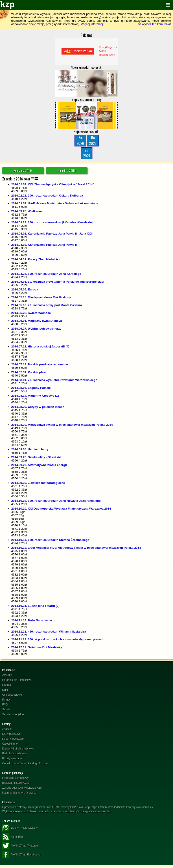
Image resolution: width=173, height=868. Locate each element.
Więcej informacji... (93, 24)
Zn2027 (87, 153)
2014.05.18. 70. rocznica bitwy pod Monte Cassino (47, 305)
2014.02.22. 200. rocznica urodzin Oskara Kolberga (47, 196)
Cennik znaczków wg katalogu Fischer (25, 763)
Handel (7, 685)
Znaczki (7, 729)
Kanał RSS (13, 837)
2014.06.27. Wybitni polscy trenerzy (36, 329)
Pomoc (6, 700)
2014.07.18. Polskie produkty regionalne (40, 364)
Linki (5, 690)
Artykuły (7, 675)
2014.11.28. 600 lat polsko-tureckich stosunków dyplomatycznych (58, 639)
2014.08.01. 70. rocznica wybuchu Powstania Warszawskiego (54, 380)
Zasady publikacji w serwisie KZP (22, 788)
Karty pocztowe (11, 734)
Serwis (6, 709)
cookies (132, 17)
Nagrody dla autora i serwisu (19, 793)
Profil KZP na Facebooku (21, 855)
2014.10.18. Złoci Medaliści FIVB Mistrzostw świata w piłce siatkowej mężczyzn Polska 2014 (76, 548)
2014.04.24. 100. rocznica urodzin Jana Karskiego (46, 274)
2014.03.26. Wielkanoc (27, 211)
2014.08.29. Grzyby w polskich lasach (38, 407)
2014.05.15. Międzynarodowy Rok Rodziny (41, 297)
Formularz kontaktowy (15, 778)
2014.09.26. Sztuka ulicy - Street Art (36, 457)
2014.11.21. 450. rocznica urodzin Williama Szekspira (49, 632)
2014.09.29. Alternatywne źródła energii (39, 465)
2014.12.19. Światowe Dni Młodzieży (37, 647)
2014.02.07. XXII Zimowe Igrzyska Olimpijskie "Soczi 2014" (53, 184)
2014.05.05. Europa (25, 289)
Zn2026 (80, 141)
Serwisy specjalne (13, 714)
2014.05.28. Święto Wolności (31, 313)
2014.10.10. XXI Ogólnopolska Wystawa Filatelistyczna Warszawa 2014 (61, 509)
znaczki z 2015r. (67, 170)
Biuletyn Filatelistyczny (16, 783)
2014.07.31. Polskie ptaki (29, 372)
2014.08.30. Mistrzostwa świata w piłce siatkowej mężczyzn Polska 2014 (62, 425)
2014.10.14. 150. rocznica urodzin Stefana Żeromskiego (50, 540)
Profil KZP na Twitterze (20, 846)
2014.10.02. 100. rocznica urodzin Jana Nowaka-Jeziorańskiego (56, 501)
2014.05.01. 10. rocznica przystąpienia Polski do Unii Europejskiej (58, 282)
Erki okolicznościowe (15, 754)
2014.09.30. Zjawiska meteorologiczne (38, 483)
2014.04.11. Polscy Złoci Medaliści (35, 259)
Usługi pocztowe (12, 695)
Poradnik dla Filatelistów (17, 680)
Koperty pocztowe (13, 739)
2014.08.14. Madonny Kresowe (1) (35, 396)
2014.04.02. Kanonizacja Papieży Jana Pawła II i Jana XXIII (52, 234)
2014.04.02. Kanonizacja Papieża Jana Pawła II (44, 245)
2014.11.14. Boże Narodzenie (32, 620)
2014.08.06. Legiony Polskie (31, 388)
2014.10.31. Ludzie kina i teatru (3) (35, 606)
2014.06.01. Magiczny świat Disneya (37, 321)
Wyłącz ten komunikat (154, 24)
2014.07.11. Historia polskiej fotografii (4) (40, 346)
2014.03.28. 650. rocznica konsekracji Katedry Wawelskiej (52, 222)
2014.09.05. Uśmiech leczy (30, 449)
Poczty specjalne (12, 758)
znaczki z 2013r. (23, 170)
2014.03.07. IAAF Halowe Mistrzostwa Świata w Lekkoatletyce (55, 203)
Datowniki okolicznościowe (18, 749)
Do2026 (93, 141)
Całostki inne (10, 744)
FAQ (5, 705)
